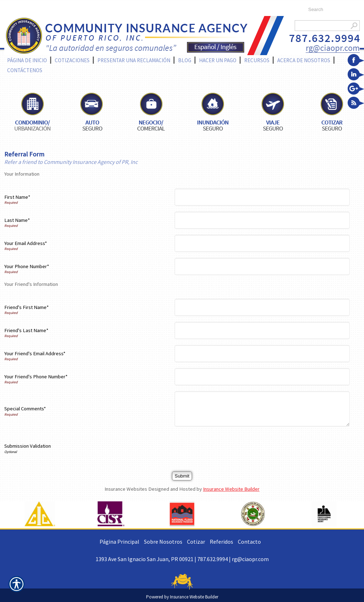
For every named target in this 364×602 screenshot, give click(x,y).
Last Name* (17, 220)
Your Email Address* (26, 243)
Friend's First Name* (26, 307)
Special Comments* (25, 409)
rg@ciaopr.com (250, 559)
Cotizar (196, 542)
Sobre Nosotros (163, 542)
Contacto (249, 542)
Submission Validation (28, 446)
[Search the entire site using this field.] (330, 10)
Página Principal (119, 542)
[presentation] (231, 446)
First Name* (17, 197)
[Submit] (182, 476)
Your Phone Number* (27, 266)
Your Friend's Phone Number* (36, 377)
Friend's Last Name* (26, 330)
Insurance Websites (126, 489)
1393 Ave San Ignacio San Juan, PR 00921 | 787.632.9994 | (164, 559)
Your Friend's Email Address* (35, 353)
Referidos (221, 542)
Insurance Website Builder (231, 489)
